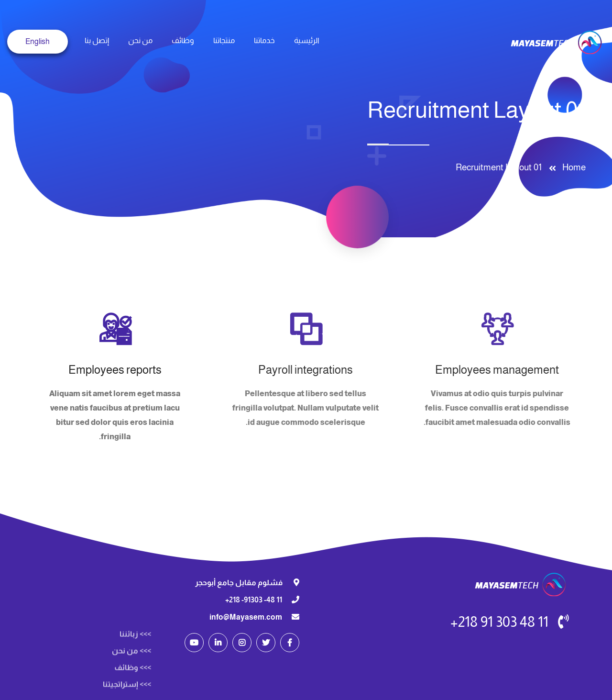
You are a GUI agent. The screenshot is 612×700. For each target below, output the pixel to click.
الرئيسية (307, 40)
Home (572, 167)
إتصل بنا (97, 40)
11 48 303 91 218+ (499, 622)
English (38, 41)
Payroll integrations (304, 370)
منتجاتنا (224, 40)
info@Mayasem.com (246, 617)
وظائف (183, 40)
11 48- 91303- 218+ (254, 600)
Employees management (495, 370)
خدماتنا (264, 40)
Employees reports (115, 370)
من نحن (140, 40)
